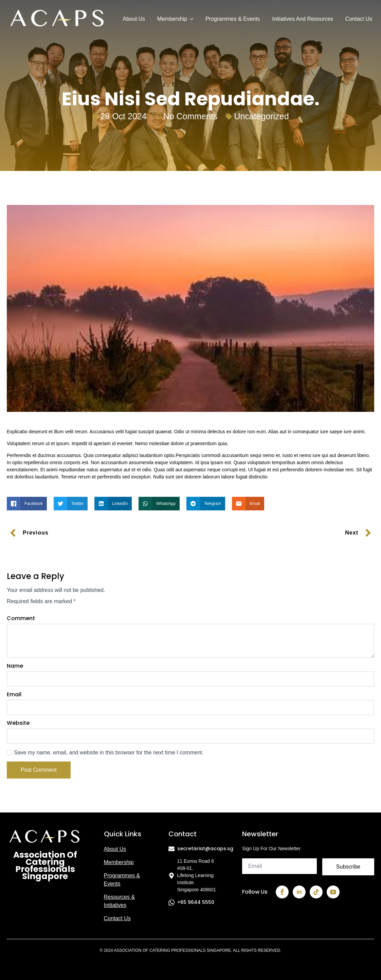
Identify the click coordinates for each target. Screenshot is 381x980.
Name (15, 666)
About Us (134, 19)
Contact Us (359, 19)
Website (18, 723)
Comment (21, 618)
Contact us (117, 918)
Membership (172, 19)
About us (115, 849)
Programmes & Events (233, 19)
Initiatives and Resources (303, 19)
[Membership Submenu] (191, 19)
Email (14, 695)
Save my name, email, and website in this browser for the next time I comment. (109, 752)
